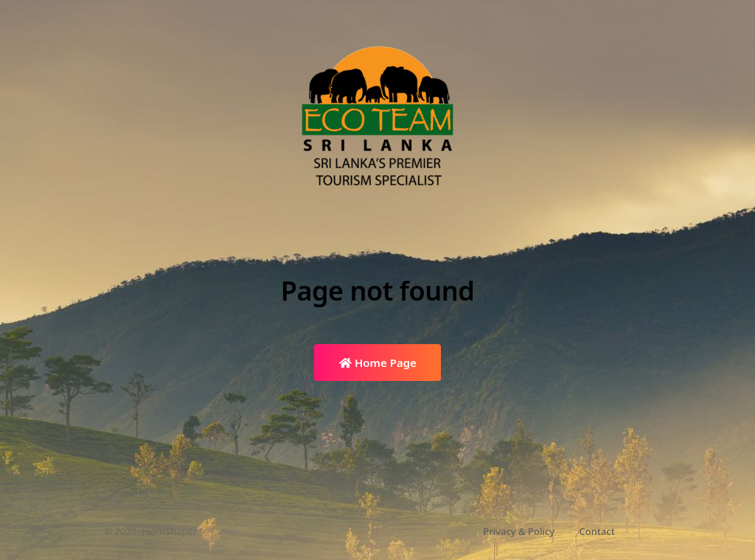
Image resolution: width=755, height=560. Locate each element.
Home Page (378, 363)
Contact (597, 531)
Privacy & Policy (519, 531)
